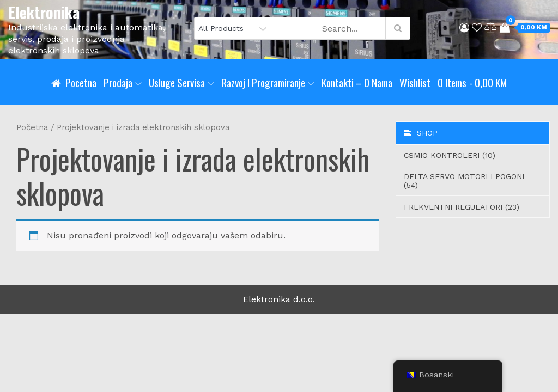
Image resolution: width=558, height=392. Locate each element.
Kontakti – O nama (357, 82)
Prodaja (123, 82)
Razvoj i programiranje (268, 82)
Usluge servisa (181, 82)
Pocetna (81, 82)
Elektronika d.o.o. (279, 299)
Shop (421, 133)
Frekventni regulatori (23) (462, 207)
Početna (32, 127)
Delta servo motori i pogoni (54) (464, 181)
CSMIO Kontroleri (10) (450, 155)
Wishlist (415, 82)
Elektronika (44, 12)
